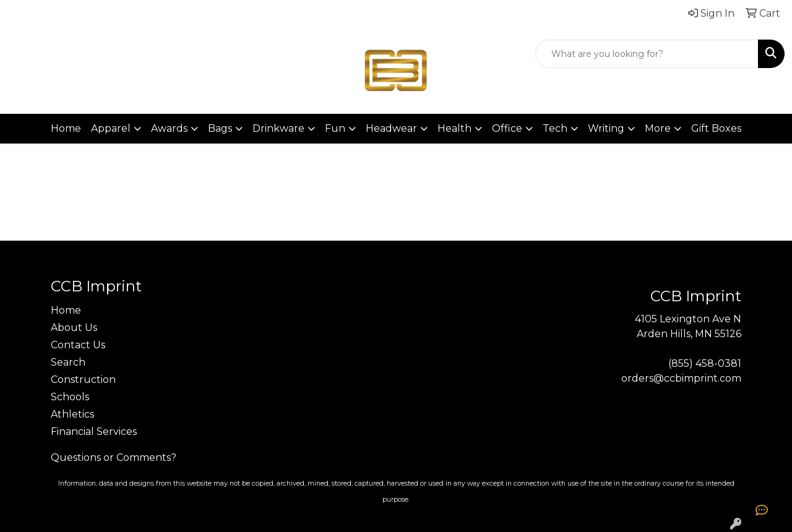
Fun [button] (335, 128)
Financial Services (94, 431)
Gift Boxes (716, 128)
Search (68, 362)
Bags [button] (220, 128)
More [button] (658, 128)
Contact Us (78, 345)
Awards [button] (169, 128)
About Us (74, 328)
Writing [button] (606, 128)
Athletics (72, 414)
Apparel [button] (111, 128)
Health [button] (454, 128)
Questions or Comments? (114, 457)
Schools (70, 397)
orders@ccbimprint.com (681, 378)
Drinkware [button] (278, 128)
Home (66, 128)
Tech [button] (555, 128)
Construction (83, 380)
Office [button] (507, 128)
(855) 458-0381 (705, 363)
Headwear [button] (391, 128)
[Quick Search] (647, 54)
